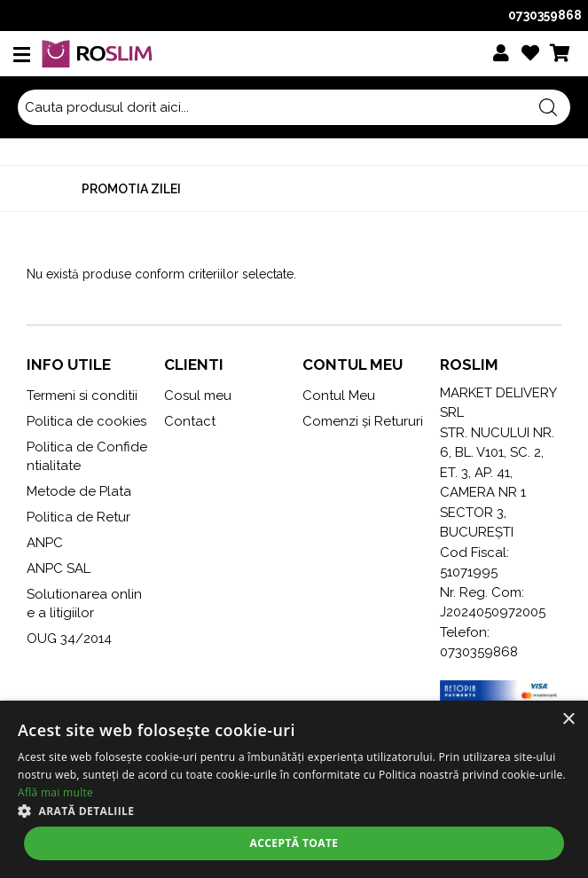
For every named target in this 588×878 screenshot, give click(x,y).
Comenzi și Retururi (363, 421)
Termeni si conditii (82, 396)
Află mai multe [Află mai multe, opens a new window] (55, 792)
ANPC (45, 543)
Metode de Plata (79, 491)
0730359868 (545, 15)
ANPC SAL (59, 568)
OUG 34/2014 (69, 639)
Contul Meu (339, 396)
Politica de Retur (78, 517)
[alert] (294, 789)
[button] (294, 811)
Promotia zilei (131, 189)
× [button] (568, 720)
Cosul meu (198, 396)
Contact (190, 421)
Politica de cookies (86, 421)
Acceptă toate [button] (294, 843)
